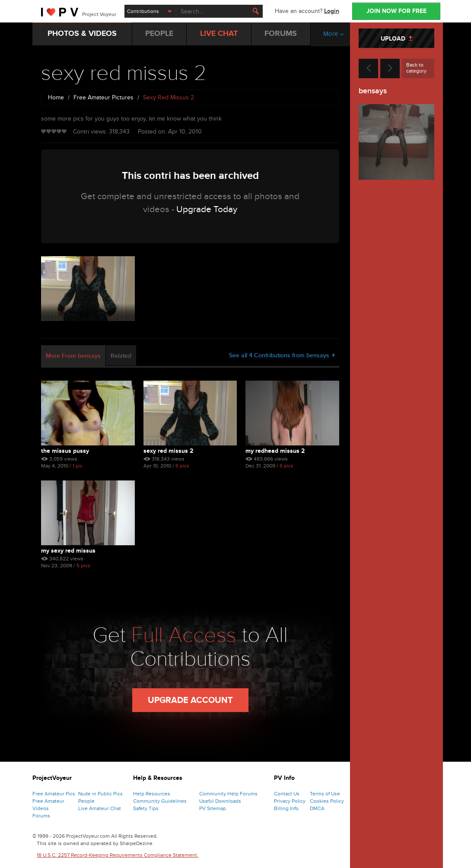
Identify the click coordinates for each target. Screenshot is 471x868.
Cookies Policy (327, 801)
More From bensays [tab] (73, 356)
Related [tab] (121, 356)
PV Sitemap (213, 808)
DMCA (317, 808)
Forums (41, 816)
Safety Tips (146, 808)
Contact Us (287, 794)
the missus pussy (65, 451)
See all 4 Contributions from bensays (282, 355)
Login (332, 11)
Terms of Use (325, 794)
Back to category (416, 68)
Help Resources (152, 794)
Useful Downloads (220, 801)
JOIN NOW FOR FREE (396, 11)
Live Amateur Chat (100, 808)
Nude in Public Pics (100, 794)
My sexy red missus (68, 551)
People (86, 801)
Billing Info (286, 808)
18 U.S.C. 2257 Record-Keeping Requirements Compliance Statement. (118, 855)
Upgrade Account (190, 700)
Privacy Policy (290, 801)
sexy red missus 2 (168, 451)
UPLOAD (396, 39)
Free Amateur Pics (54, 794)
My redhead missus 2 (275, 451)
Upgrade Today (207, 209)
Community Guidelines (160, 801)
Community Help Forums (228, 794)
